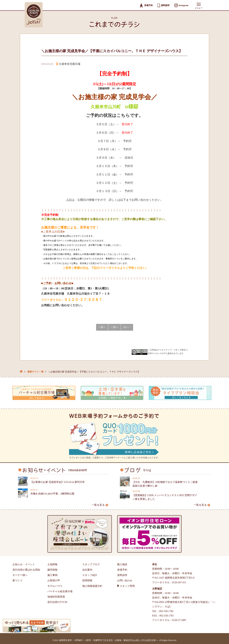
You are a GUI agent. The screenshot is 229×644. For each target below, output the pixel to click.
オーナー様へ (20, 575)
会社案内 (87, 570)
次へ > (127, 327)
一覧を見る (100, 505)
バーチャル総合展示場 (60, 591)
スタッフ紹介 (90, 575)
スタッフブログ (91, 564)
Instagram (181, 6)
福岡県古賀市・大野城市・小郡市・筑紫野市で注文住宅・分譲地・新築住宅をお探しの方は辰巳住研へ (108, 640)
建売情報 (52, 570)
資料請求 (163, 5)
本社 (155, 564)
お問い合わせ (125, 580)
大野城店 (157, 589)
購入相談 (122, 564)
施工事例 (52, 575)
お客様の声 (54, 580)
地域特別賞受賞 (56, 597)
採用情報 (87, 580)
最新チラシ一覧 (36, 372)
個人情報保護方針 (92, 586)
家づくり (18, 580)
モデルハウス (55, 586)
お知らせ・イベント (24, 564)
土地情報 (52, 564)
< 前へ (102, 327)
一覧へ (114, 327)
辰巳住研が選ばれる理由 (26, 570)
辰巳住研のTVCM (57, 602)
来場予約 (146, 5)
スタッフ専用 (127, 586)
